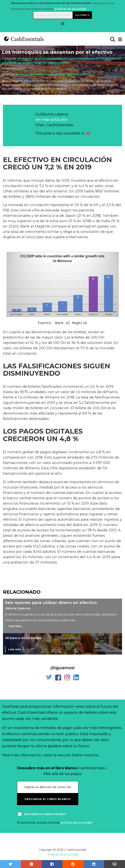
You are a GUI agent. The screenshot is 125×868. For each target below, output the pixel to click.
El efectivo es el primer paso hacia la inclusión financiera (59, 59)
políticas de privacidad (70, 9)
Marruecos (50, 74)
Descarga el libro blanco (48, 799)
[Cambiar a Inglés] (88, 133)
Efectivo (35, 74)
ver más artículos (51, 120)
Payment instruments (75, 74)
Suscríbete (82, 15)
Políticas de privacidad (63, 855)
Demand (22, 74)
